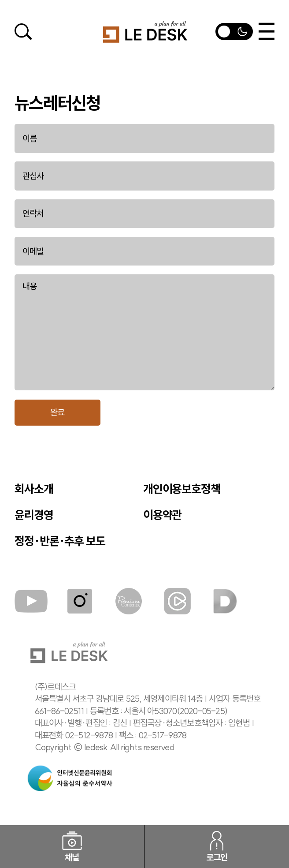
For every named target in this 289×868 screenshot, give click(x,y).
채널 (72, 847)
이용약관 (163, 515)
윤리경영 (34, 515)
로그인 (217, 847)
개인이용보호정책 (182, 489)
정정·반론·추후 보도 (60, 541)
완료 (57, 412)
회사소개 (34, 489)
